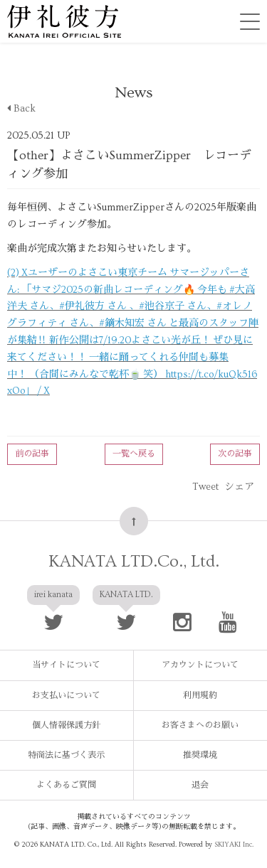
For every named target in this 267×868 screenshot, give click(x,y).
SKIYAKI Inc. (234, 845)
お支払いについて (66, 696)
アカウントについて (200, 665)
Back (21, 109)
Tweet (205, 487)
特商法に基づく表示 (66, 755)
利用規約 (200, 696)
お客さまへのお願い (200, 725)
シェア (239, 487)
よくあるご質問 (66, 785)
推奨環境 (200, 755)
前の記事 (32, 454)
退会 (200, 785)
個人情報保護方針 (66, 725)
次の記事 (235, 454)
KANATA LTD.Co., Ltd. (134, 561)
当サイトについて (66, 665)
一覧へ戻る (134, 454)
